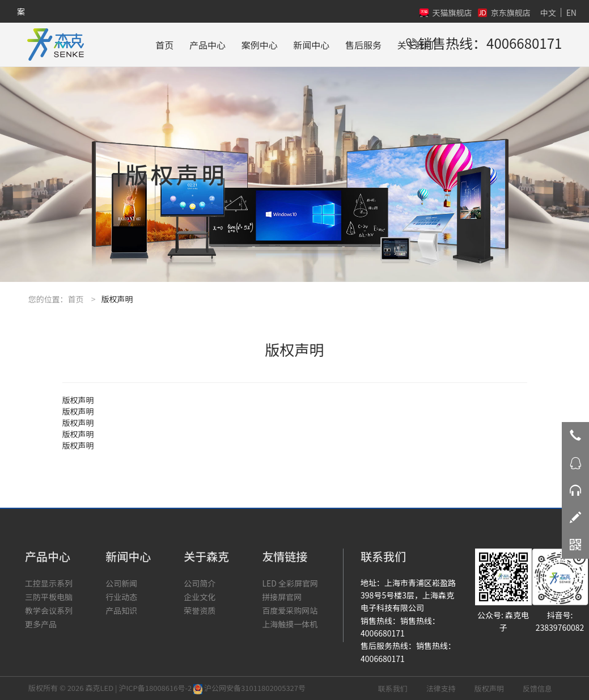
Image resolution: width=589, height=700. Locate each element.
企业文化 (200, 597)
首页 (164, 45)
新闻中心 (311, 45)
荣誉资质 (200, 610)
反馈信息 (537, 688)
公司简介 (200, 583)
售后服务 (363, 45)
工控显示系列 (49, 583)
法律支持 (441, 688)
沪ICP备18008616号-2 (155, 688)
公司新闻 (121, 583)
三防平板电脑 (49, 597)
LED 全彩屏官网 (290, 583)
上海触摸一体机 (290, 624)
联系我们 (393, 688)
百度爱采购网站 (290, 610)
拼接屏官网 (282, 597)
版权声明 (489, 688)
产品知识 (121, 610)
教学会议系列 (49, 610)
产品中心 (207, 45)
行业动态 (121, 597)
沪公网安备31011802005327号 (249, 688)
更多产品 (41, 624)
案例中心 (260, 45)
